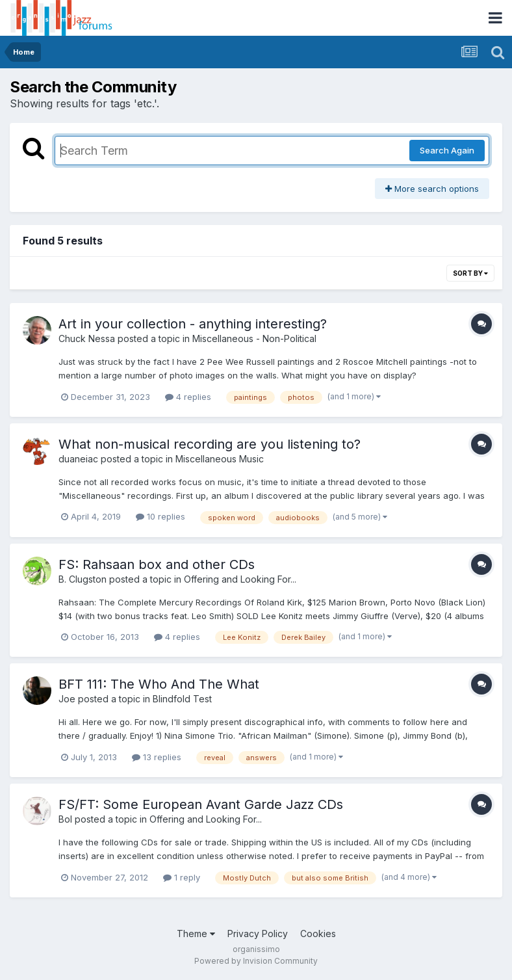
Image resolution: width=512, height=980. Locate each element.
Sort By (470, 273)
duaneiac (78, 459)
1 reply (182, 877)
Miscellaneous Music (220, 459)
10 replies (160, 516)
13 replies (157, 757)
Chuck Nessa (87, 338)
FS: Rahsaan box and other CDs (157, 564)
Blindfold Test (182, 699)
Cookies (318, 934)
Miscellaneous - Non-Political (254, 338)
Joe (67, 699)
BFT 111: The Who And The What (159, 684)
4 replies (188, 397)
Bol (65, 819)
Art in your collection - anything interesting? (193, 324)
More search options (432, 189)
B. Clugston (83, 579)
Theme (196, 934)
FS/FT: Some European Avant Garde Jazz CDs (201, 804)
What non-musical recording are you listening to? (210, 444)
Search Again (447, 150)
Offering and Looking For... (240, 579)
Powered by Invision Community (256, 961)
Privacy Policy (258, 934)
